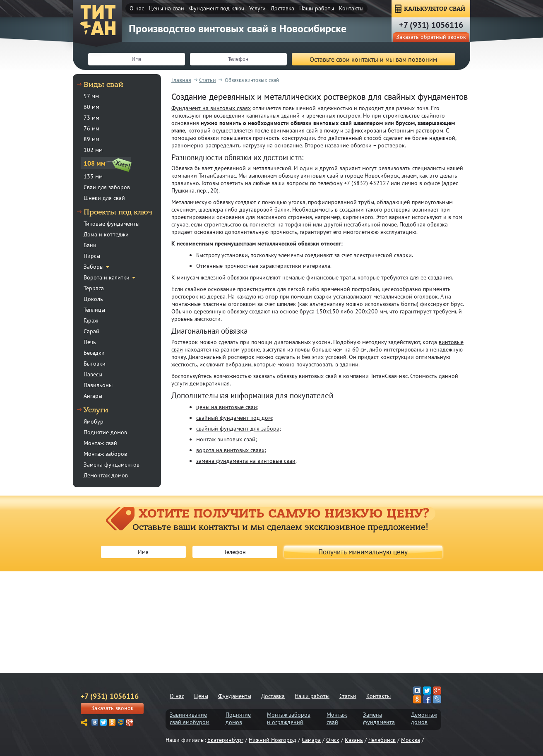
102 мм (93, 150)
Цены (201, 696)
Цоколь (93, 299)
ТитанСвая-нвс (98, 21)
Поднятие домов (105, 432)
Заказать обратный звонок (431, 37)
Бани (90, 245)
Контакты (351, 8)
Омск (333, 740)
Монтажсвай (337, 718)
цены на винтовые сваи (227, 407)
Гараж (91, 320)
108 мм (95, 163)
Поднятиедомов (238, 718)
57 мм (91, 96)
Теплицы (94, 310)
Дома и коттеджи (106, 234)
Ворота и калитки (107, 277)
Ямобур (94, 421)
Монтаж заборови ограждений (289, 718)
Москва (411, 740)
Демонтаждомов (424, 718)
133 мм (93, 176)
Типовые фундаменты (112, 224)
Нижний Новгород (273, 740)
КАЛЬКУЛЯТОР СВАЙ (435, 9)
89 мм (91, 139)
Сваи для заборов (107, 187)
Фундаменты (235, 696)
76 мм (91, 128)
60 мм (91, 107)
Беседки (94, 353)
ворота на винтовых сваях (230, 450)
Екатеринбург (225, 740)
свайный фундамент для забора (238, 429)
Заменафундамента (379, 718)
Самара (311, 740)
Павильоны (98, 385)
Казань (354, 740)
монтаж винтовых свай (226, 439)
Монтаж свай (100, 443)
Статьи (348, 696)
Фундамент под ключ (217, 8)
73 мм (91, 118)
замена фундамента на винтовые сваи (246, 461)
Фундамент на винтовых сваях (211, 108)
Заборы (94, 267)
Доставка (282, 8)
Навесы (93, 374)
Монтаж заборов (105, 454)
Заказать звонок (112, 708)
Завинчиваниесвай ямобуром (190, 718)
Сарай (91, 331)
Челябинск (382, 740)
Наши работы (317, 8)
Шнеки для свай (104, 198)
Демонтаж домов (106, 475)
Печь (90, 342)
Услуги (257, 8)
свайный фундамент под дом (234, 418)
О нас (137, 8)
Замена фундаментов (112, 465)
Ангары (93, 396)
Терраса (94, 288)
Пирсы (92, 256)
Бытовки (95, 364)
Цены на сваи (167, 8)
